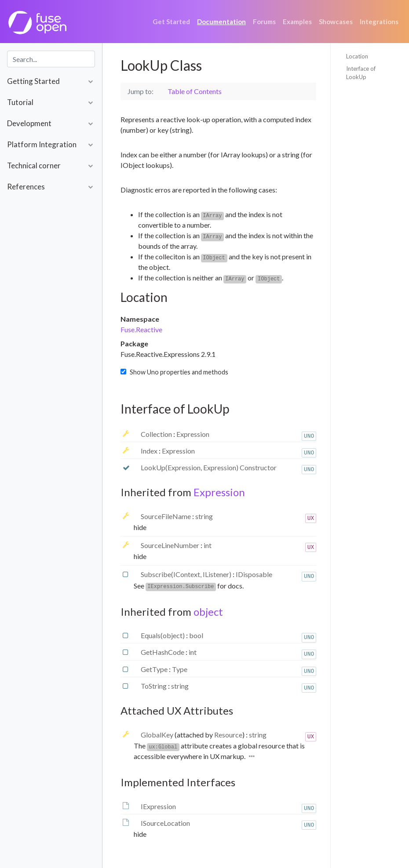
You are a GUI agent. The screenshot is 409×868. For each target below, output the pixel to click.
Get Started (171, 22)
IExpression (158, 806)
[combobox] (51, 59)
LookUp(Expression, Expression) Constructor (209, 467)
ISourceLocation (165, 823)
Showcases (336, 22)
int (208, 545)
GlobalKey (158, 735)
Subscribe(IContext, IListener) (187, 574)
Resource (228, 735)
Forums (264, 22)
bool (196, 635)
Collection (157, 434)
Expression (193, 434)
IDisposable (254, 574)
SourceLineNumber (171, 545)
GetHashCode (163, 652)
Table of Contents (195, 91)
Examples (297, 22)
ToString (154, 686)
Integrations (379, 22)
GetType (155, 669)
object (208, 612)
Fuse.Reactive (141, 329)
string (204, 516)
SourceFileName (166, 516)
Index (150, 451)
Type (180, 669)
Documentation (221, 22)
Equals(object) (163, 635)
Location (357, 56)
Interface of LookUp (361, 73)
